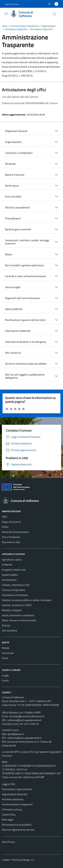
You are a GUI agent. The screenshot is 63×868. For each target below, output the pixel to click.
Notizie (6, 648)
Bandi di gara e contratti (18, 229)
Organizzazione (13, 142)
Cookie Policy (9, 814)
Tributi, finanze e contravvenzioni (19, 620)
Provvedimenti (13, 218)
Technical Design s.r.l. (23, 860)
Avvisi (5, 658)
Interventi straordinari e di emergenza (26, 342)
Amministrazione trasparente (17, 804)
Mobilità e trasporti (12, 610)
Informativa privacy (12, 809)
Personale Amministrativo (16, 532)
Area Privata (8, 842)
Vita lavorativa (9, 630)
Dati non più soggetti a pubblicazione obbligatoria (25, 376)
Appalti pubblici (10, 575)
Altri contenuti (13, 353)
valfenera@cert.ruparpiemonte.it (24, 720)
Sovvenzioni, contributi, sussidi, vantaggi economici (27, 242)
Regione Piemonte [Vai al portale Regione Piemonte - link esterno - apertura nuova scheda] (12, 4)
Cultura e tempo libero (14, 590)
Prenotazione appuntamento (17, 789)
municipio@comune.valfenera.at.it (27, 716)
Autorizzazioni (9, 580)
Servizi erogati (13, 287)
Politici (5, 527)
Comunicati (8, 653)
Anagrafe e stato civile (14, 570)
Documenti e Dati (11, 542)
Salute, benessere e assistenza (18, 615)
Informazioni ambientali (18, 331)
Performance (12, 186)
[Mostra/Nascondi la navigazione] (6, 14)
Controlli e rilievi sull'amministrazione (25, 276)
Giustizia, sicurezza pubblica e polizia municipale (27, 600)
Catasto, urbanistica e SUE (16, 585)
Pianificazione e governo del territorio (25, 320)
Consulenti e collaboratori (19, 153)
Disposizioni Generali (16, 131)
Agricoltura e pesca (12, 560)
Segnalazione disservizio (15, 794)
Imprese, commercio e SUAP (17, 605)
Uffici (5, 517)
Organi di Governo (11, 522)
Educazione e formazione (15, 595)
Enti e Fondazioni (11, 537)
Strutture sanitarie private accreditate (26, 364)
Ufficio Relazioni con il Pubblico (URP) (21, 712)
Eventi (5, 680)
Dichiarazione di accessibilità (17, 825)
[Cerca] (54, 14)
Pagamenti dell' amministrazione (23, 298)
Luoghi (5, 675)
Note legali (8, 820)
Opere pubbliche (14, 309)
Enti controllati (13, 197)
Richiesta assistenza (13, 799)
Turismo (6, 625)
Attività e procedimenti (17, 207)
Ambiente (7, 565)
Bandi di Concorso (15, 175)
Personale (10, 164)
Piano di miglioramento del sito (18, 830)
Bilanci (9, 254)
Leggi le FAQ (8, 784)
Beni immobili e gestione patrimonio (24, 265)
